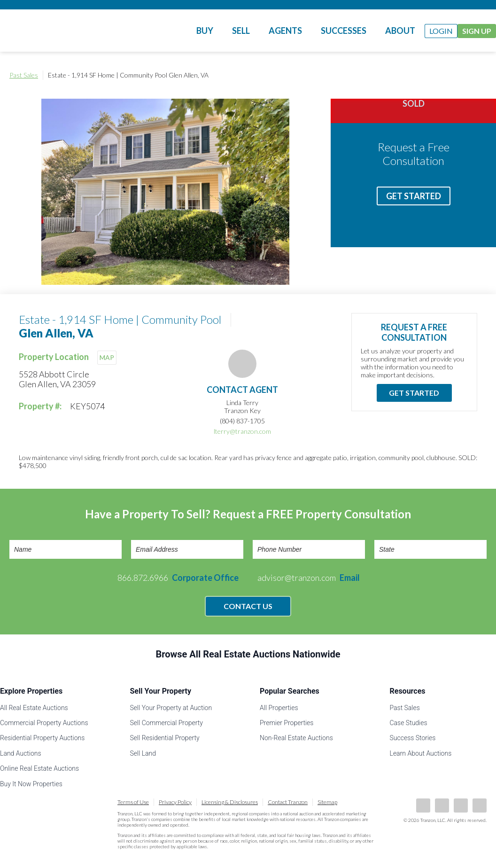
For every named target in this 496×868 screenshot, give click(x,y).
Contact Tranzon (288, 802)
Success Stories (413, 738)
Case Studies (409, 723)
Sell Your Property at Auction (171, 708)
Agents (285, 31)
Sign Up (477, 31)
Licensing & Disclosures (230, 802)
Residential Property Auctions (42, 738)
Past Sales (24, 75)
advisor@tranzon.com (309, 578)
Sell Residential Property (165, 738)
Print (477, 75)
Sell (241, 31)
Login (441, 31)
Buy (205, 31)
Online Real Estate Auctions (39, 768)
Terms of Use (133, 802)
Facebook (423, 805)
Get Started (414, 196)
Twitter (461, 805)
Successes (344, 31)
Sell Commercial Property (167, 723)
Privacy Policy (175, 802)
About (400, 31)
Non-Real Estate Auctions (296, 738)
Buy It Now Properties (31, 784)
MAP (107, 357)
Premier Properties (287, 723)
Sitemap (327, 802)
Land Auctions (21, 753)
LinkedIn (442, 805)
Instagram (480, 805)
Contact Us (248, 606)
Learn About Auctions (421, 753)
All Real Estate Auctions (34, 708)
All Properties (279, 708)
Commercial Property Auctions (44, 723)
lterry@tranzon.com (242, 431)
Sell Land (143, 753)
